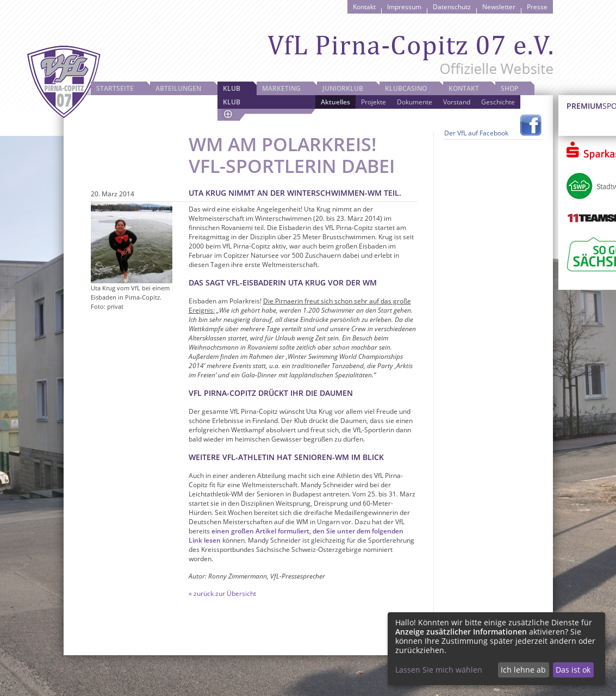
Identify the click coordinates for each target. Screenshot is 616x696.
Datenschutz (452, 7)
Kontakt (364, 7)
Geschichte (498, 102)
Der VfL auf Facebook (476, 133)
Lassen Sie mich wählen (439, 670)
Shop (509, 88)
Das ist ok (573, 670)
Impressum (404, 7)
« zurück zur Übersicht (222, 594)
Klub (232, 88)
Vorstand (457, 102)
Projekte (374, 102)
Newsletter (499, 7)
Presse (537, 7)
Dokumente (415, 102)
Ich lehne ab (523, 670)
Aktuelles (335, 102)
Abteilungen (178, 88)
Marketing (281, 88)
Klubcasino (406, 88)
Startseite (115, 88)
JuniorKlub (343, 88)
